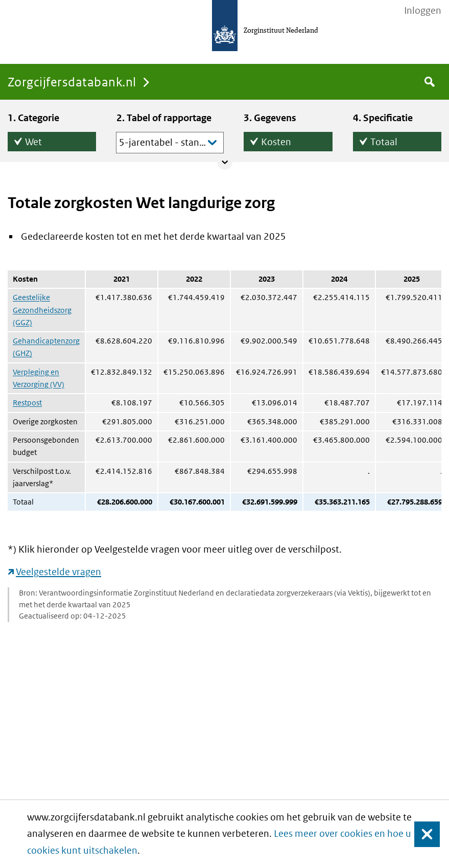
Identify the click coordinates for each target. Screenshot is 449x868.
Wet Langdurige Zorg (49, 142)
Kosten (276, 140)
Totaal (384, 140)
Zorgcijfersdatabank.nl (72, 82)
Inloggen (423, 11)
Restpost (27, 403)
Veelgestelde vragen (58, 572)
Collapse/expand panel (225, 162)
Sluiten (422, 834)
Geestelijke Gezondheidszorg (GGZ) (42, 310)
